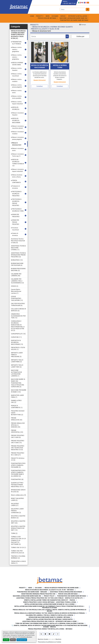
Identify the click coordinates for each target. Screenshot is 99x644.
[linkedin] (41, 634)
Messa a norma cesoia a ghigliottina (17, 49)
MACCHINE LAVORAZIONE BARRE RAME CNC (27, 596)
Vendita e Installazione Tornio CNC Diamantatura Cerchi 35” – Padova (49, 600)
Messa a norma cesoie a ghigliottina (17, 57)
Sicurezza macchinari (15, 229)
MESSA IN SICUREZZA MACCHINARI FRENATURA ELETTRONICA (40, 66)
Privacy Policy (49, 596)
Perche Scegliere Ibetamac (68, 594)
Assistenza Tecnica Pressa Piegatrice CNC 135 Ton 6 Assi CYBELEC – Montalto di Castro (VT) (50, 598)
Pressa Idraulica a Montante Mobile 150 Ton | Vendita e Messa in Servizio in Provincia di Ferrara (49, 613)
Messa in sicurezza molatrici (18, 133)
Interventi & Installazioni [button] (78, 16)
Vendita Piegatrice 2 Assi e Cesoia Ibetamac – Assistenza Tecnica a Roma (50, 602)
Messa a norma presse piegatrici (17, 86)
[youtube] (49, 634)
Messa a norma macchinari (17, 75)
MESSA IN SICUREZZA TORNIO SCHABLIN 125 (18, 163)
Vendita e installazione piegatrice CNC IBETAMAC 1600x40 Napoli (50, 619)
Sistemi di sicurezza (15, 234)
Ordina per (80, 36)
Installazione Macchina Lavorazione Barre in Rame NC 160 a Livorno (50, 604)
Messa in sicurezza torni (17, 144)
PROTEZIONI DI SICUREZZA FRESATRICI (17, 194)
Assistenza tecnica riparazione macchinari (66, 592)
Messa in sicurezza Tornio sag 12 (18, 155)
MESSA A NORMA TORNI (60, 66)
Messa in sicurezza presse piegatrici (18, 138)
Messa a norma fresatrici (17, 69)
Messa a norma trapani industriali (17, 103)
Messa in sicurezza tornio (18, 149)
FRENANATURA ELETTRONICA (17, 43)
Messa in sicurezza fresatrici (18, 114)
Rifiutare (13, 640)
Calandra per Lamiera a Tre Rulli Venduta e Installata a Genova (49, 615)
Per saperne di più (22, 640)
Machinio (58, 639)
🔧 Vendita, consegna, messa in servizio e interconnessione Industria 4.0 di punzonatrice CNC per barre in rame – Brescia (49, 626)
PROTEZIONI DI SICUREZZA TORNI (18, 210)
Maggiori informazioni (40, 80)
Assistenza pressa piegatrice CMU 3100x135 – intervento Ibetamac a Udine (49, 621)
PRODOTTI (39, 16)
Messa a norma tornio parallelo (17, 97)
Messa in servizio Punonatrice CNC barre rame (62, 588)
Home (32, 16)
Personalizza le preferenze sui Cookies (49, 642)
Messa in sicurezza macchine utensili (18, 127)
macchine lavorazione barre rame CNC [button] (74, 18)
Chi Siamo (55, 16)
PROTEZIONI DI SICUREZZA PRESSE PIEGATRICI (17, 202)
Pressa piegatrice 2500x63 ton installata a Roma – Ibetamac (50, 629)
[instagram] (58, 634)
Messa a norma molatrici (17, 80)
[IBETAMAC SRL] (49, 580)
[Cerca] (48, 36)
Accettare (6, 640)
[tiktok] (54, 634)
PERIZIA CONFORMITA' (16, 181)
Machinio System (43, 639)
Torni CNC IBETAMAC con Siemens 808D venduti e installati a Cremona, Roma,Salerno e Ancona (49, 623)
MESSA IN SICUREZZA (16, 108)
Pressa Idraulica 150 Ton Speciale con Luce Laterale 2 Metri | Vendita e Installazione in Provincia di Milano (49, 610)
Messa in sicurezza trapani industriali (18, 170)
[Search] (73, 9)
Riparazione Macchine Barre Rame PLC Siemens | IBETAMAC (50, 617)
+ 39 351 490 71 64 (69, 3)
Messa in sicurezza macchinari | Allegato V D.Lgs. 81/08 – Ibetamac (49, 590)
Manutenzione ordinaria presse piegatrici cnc (38, 594)
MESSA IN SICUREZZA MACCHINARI (16, 121)
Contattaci (40, 86)
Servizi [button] (63, 16)
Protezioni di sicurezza (16, 187)
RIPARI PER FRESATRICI (16, 216)
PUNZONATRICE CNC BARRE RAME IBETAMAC (74, 20)
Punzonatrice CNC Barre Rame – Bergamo (32, 592)
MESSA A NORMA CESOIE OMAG (18, 64)
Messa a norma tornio (17, 92)
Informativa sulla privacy (26, 637)
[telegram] (45, 634)
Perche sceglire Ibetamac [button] (47, 18)
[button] (40, 16)
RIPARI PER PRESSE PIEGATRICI (16, 222)
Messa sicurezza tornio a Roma (17, 176)
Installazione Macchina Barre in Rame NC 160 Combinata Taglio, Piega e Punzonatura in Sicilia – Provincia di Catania (49, 607)
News (48, 16)
